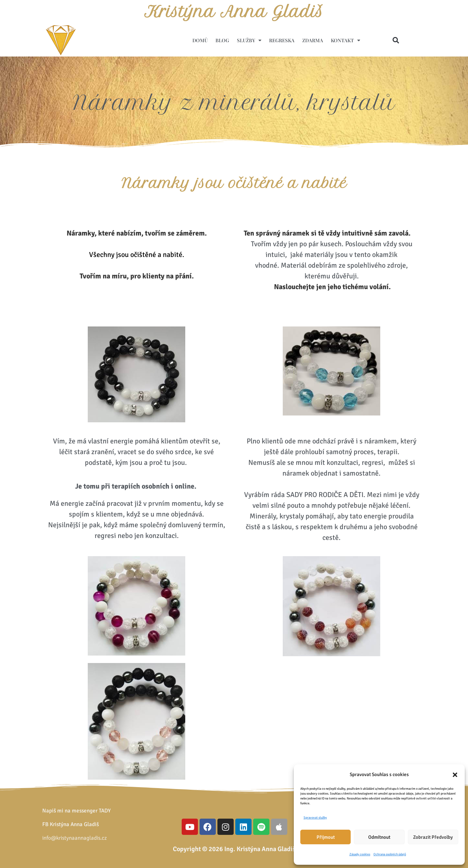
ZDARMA (313, 40)
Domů (200, 40)
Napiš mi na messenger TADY (77, 811)
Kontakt (345, 40)
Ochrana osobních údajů (390, 854)
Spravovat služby (315, 818)
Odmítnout (379, 837)
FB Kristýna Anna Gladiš (71, 824)
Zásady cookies (360, 854)
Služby (249, 40)
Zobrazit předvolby (433, 837)
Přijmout (326, 837)
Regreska (282, 40)
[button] (455, 775)
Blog (222, 40)
